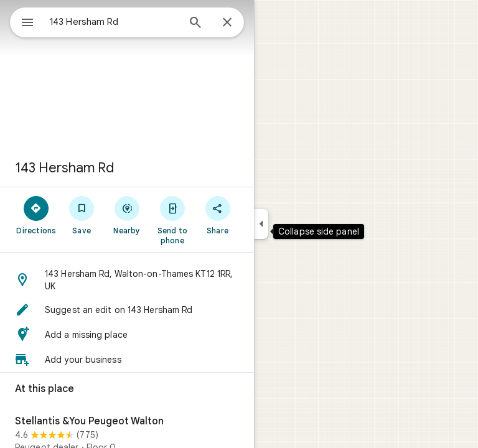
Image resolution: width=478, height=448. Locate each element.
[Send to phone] (172, 220)
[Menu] (27, 24)
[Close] (227, 23)
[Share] (218, 215)
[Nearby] (127, 215)
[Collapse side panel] (261, 224)
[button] (127, 280)
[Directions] (36, 215)
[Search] (195, 24)
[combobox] (114, 22)
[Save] (82, 215)
